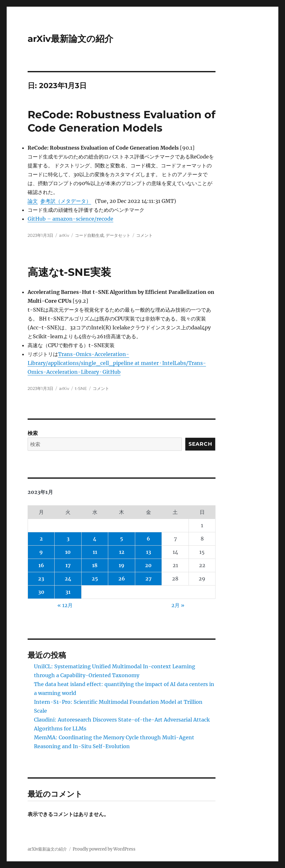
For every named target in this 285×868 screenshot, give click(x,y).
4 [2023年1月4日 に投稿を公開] (95, 539)
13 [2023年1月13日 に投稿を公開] (149, 552)
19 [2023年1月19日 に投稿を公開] (122, 565)
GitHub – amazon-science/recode (70, 219)
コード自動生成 (89, 235)
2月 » (178, 605)
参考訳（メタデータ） (66, 201)
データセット (118, 235)
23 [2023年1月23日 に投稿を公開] (41, 579)
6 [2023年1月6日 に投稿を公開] (148, 539)
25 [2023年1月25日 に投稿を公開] (95, 579)
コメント (144, 235)
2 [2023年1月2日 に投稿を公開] (41, 539)
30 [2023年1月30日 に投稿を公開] (41, 592)
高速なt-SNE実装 (69, 272)
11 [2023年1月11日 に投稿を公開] (95, 552)
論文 (33, 201)
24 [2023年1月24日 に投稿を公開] (68, 579)
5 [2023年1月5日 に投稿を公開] (122, 539)
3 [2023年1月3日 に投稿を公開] (68, 539)
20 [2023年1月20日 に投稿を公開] (148, 565)
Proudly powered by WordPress (104, 849)
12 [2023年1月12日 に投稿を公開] (122, 552)
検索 (33, 433)
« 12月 (65, 605)
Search (200, 444)
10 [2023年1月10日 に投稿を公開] (68, 552)
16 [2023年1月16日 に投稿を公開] (41, 565)
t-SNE (81, 388)
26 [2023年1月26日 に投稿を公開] (122, 579)
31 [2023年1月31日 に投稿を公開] (68, 592)
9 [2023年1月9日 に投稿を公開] (41, 552)
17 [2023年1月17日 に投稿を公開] (68, 565)
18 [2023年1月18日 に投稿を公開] (95, 565)
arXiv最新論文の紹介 (70, 39)
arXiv (64, 235)
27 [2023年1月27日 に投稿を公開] (149, 579)
